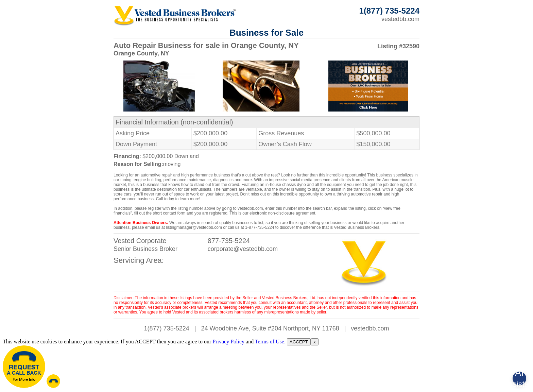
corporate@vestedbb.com (243, 249)
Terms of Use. (270, 342)
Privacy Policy (228, 342)
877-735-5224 (229, 241)
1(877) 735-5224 (167, 328)
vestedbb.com (400, 19)
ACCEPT (299, 342)
